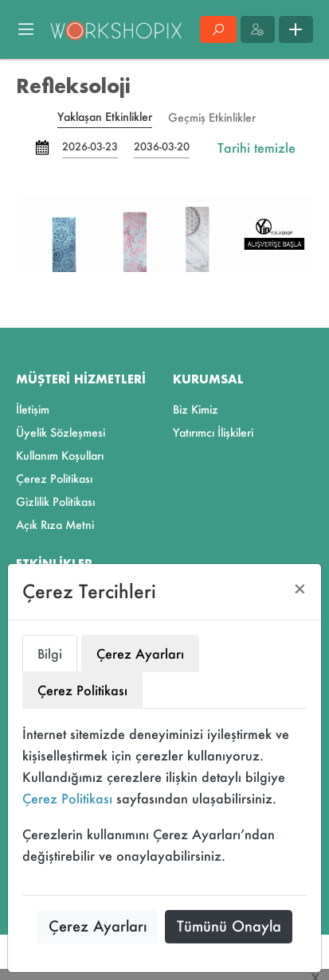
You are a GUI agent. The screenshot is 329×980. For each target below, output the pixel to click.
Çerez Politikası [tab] (82, 690)
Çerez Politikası (67, 798)
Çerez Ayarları (98, 926)
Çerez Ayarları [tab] (140, 653)
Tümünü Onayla (229, 926)
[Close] (300, 589)
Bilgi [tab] (50, 653)
